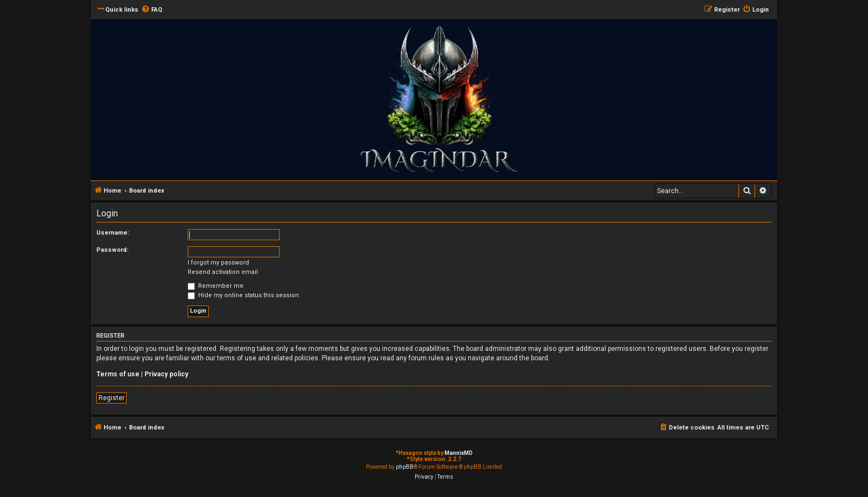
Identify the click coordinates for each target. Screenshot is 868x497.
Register (112, 398)
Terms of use (118, 374)
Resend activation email (223, 272)
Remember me (216, 286)
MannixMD (459, 453)
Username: (113, 233)
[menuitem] (152, 10)
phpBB (405, 467)
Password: (112, 250)
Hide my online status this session (243, 295)
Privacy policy (166, 374)
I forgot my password (218, 263)
